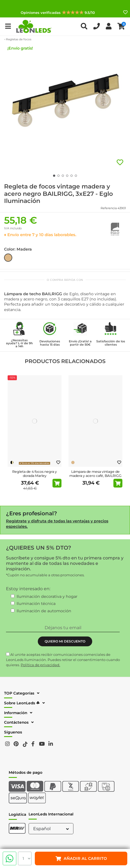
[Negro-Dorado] (12, 462)
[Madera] (73, 462)
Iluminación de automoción (44, 611)
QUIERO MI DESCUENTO (65, 641)
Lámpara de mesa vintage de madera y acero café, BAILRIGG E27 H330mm (95, 476)
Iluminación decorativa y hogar (47, 596)
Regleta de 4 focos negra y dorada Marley (35, 474)
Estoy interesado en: (28, 589)
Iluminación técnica (36, 604)
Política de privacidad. (40, 665)
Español (52, 829)
